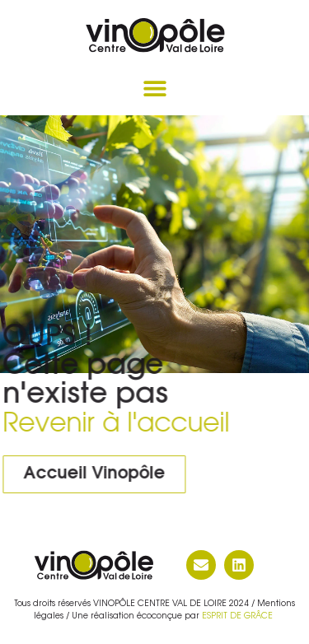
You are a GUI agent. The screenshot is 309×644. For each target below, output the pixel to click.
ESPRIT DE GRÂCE (239, 617)
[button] (154, 89)
